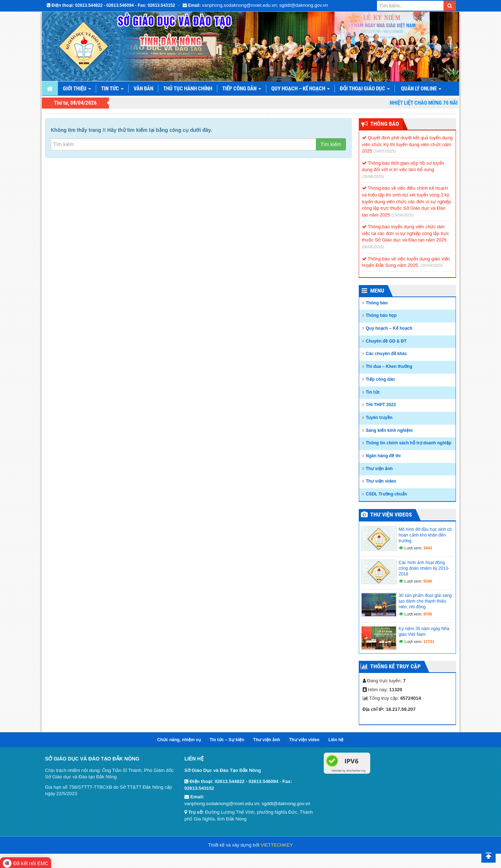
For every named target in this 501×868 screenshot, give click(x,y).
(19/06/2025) (402, 215)
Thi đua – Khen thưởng (389, 366)
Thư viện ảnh (379, 469)
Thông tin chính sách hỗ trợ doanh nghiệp (409, 443)
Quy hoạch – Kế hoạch (301, 89)
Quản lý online (421, 89)
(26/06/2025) (373, 176)
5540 (428, 581)
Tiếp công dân (242, 89)
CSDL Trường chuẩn (387, 494)
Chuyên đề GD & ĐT (386, 341)
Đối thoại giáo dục (365, 89)
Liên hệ (336, 740)
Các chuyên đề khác (387, 354)
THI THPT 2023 (381, 405)
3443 (428, 548)
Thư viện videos (391, 515)
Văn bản (143, 89)
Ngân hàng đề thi (383, 456)
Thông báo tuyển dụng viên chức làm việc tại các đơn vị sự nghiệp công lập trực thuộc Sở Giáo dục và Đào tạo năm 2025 (406, 233)
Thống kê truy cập (395, 666)
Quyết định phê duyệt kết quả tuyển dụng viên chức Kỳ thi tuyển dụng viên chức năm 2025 (407, 144)
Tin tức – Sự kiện (227, 740)
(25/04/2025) (432, 265)
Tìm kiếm (331, 144)
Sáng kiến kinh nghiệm (389, 430)
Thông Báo (385, 124)
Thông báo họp (381, 315)
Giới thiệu (77, 89)
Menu (377, 291)
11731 (429, 642)
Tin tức (112, 89)
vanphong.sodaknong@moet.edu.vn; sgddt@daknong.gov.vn (265, 5)
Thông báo (377, 303)
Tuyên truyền (379, 418)
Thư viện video (381, 481)
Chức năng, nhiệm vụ (179, 740)
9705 (428, 614)
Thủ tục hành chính (188, 89)
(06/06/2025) (373, 247)
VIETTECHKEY (277, 845)
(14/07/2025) (385, 151)
